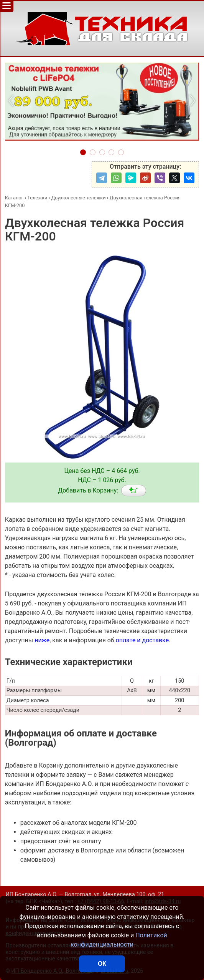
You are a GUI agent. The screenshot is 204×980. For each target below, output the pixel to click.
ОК (102, 964)
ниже (42, 640)
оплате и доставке (142, 640)
